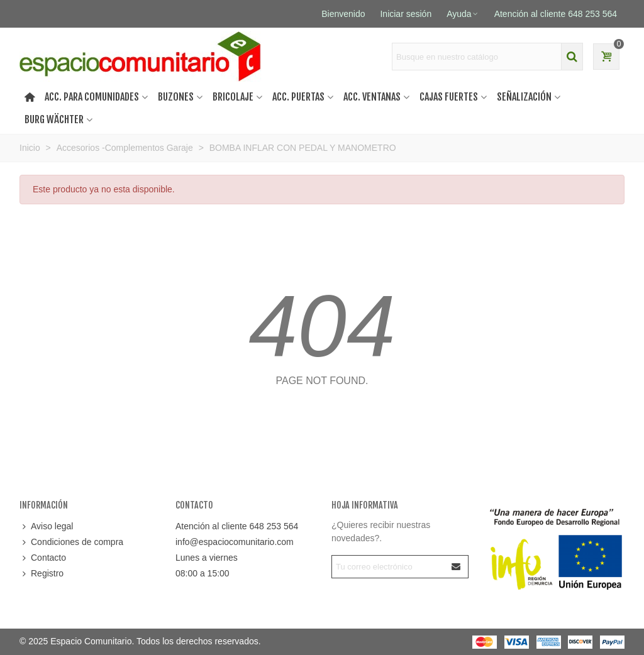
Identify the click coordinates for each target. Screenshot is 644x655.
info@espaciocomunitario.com (235, 542)
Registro (42, 574)
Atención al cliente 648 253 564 (237, 526)
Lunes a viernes (207, 558)
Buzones (176, 97)
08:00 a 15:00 (203, 573)
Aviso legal (46, 526)
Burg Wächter (54, 119)
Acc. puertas (298, 97)
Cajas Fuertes (449, 97)
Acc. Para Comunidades (92, 97)
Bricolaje (233, 97)
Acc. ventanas (372, 97)
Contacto (43, 558)
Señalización (524, 97)
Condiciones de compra (71, 542)
